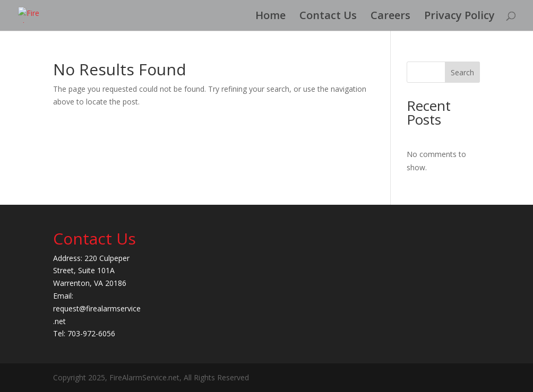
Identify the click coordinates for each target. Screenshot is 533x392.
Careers (390, 17)
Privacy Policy (459, 17)
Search (462, 72)
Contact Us (328, 17)
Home (270, 17)
